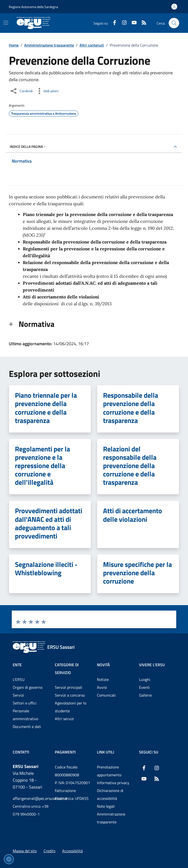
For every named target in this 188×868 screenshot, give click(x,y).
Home (14, 45)
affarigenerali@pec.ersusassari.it (31, 798)
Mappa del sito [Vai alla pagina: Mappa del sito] (25, 851)
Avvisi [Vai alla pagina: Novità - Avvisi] (102, 687)
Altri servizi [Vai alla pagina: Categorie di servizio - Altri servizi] (64, 719)
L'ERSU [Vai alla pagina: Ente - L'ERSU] (19, 679)
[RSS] (142, 23)
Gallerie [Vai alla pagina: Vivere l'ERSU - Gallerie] (145, 695)
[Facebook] (113, 23)
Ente (17, 665)
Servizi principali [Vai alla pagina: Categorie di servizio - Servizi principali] (69, 687)
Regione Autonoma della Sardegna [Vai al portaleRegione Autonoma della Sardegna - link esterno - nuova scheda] (33, 7)
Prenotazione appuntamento (109, 771)
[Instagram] (122, 23)
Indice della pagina (28, 147)
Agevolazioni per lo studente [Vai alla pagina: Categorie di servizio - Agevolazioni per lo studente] (70, 707)
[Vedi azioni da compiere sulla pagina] (47, 91)
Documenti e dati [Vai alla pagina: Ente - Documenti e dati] (27, 727)
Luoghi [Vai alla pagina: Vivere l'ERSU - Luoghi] (145, 679)
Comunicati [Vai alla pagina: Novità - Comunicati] (106, 695)
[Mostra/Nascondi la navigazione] (6, 23)
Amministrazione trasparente (49, 45)
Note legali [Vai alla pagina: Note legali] (106, 806)
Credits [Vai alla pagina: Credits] (49, 851)
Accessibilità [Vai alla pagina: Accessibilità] (72, 851)
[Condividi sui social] (21, 91)
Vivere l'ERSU (152, 665)
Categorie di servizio (67, 669)
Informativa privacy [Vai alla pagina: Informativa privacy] (113, 783)
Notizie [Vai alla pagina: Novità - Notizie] (103, 679)
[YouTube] (132, 23)
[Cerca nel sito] (174, 23)
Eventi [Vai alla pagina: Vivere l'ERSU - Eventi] (144, 687)
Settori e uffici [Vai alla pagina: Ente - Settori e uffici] (25, 703)
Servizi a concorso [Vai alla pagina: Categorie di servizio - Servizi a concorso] (70, 695)
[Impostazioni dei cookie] (9, 859)
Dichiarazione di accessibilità (110, 794)
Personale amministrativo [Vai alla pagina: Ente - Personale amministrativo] (25, 715)
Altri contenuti (92, 45)
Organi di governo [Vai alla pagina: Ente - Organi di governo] (28, 687)
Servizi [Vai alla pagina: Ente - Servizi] (18, 695)
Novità (103, 665)
